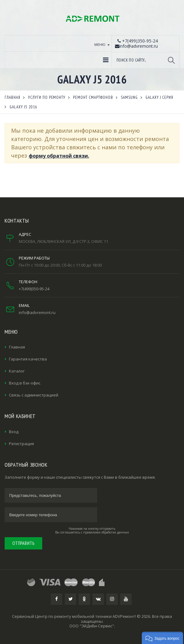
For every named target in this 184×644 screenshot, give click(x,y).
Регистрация (21, 444)
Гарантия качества (28, 359)
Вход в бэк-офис (25, 383)
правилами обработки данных (106, 532)
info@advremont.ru (37, 312)
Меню (100, 44)
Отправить (23, 543)
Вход (14, 432)
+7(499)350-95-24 (34, 289)
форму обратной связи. (59, 156)
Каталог (17, 371)
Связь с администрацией (34, 395)
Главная (17, 347)
